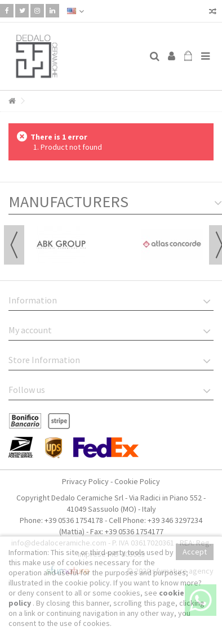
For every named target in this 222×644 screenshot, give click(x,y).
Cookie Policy (137, 481)
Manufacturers (68, 202)
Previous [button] (14, 245)
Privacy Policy (85, 481)
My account (30, 330)
